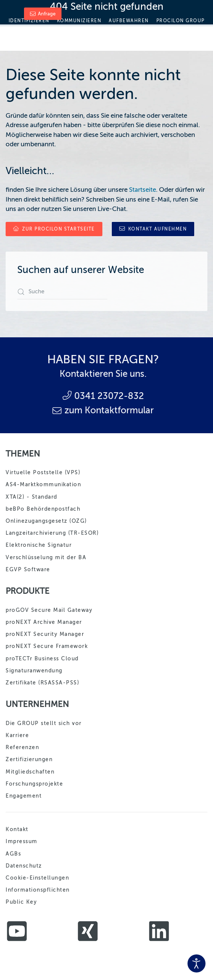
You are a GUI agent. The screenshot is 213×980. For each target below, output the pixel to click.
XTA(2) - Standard (31, 497)
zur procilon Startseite (54, 229)
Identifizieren (29, 21)
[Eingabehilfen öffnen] (196, 963)
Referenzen (22, 747)
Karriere (17, 735)
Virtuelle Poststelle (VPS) (43, 473)
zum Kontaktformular (69, 410)
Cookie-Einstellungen (37, 878)
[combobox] (62, 292)
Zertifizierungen (29, 759)
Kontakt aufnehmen (153, 229)
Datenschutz (24, 866)
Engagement (24, 796)
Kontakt (17, 829)
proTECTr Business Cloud (42, 659)
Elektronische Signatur (39, 545)
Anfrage (43, 14)
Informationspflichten (38, 890)
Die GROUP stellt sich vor (44, 723)
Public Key (21, 902)
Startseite (142, 190)
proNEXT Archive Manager (44, 622)
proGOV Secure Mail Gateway (49, 610)
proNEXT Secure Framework (47, 646)
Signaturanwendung (34, 671)
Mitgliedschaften (30, 772)
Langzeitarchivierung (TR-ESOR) (52, 533)
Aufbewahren (129, 21)
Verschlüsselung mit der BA (46, 558)
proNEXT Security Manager (45, 634)
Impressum (22, 841)
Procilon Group (181, 21)
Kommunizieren (79, 21)
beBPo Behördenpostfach (43, 509)
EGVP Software (28, 570)
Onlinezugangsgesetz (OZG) (46, 521)
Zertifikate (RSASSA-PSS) (42, 683)
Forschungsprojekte (34, 784)
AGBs (13, 854)
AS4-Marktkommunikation (43, 485)
